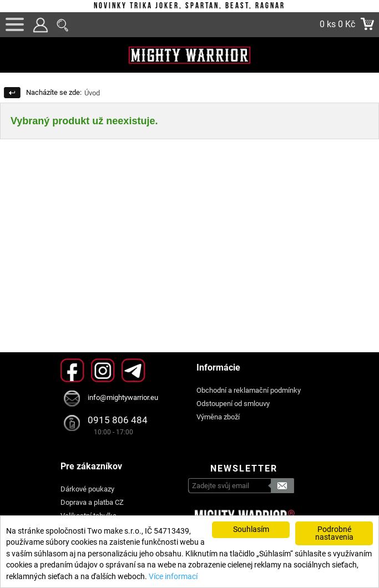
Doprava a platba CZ (92, 502)
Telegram (133, 370)
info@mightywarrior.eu (123, 397)
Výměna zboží (218, 417)
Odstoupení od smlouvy (233, 404)
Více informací (173, 576)
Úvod (92, 93)
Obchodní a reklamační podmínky (249, 390)
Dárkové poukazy (87, 489)
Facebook (72, 370)
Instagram (103, 370)
